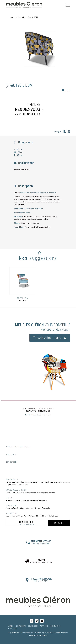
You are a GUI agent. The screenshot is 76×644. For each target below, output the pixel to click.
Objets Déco (23, 516)
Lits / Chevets (36, 508)
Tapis (56, 516)
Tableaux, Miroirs (47, 516)
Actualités (44, 626)
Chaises (40, 493)
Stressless (13, 485)
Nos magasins (55, 626)
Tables (8, 493)
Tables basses (23, 485)
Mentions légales (41, 633)
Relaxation (34, 500)
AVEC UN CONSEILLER (41, 542)
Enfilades (15, 493)
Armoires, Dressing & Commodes (18, 508)
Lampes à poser (11, 516)
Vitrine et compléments (28, 493)
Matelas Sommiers (22, 500)
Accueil (13, 17)
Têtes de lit (43, 500)
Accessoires (10, 500)
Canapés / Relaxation (13, 482)
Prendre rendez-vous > (55, 329)
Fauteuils (45, 482)
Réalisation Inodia (41, 635)
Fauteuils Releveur (56, 482)
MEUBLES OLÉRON (41, 580)
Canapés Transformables (31, 482)
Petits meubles (49, 493)
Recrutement (13, 629)
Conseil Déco (33, 626)
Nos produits (22, 17)
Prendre (23, 109)
